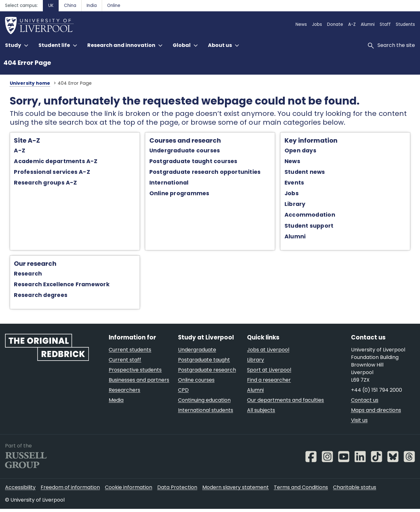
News (295, 162)
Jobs (294, 195)
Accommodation (312, 216)
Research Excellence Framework (55, 286)
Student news (307, 173)
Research (22, 275)
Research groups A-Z (39, 184)
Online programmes (177, 195)
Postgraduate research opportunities (203, 173)
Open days (303, 151)
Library (298, 205)
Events (297, 184)
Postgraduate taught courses (191, 162)
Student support (311, 227)
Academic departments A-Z (49, 162)
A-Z (13, 151)
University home (23, 83)
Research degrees (34, 297)
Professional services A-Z (46, 173)
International (167, 184)
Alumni (298, 237)
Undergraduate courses (183, 151)
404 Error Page (27, 63)
